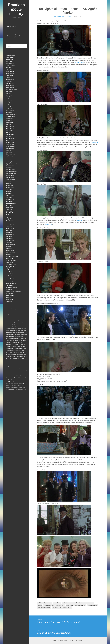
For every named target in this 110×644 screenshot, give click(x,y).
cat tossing (24, 370)
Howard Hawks (10, 142)
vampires (19, 325)
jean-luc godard (10, 346)
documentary (17, 311)
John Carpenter (10, 83)
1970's (25, 311)
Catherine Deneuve (68, 603)
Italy (15, 319)
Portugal (7, 344)
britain (11, 317)
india (15, 346)
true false (15, 317)
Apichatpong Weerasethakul (13, 292)
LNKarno (16, 331)
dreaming (23, 346)
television (8, 317)
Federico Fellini (10, 119)
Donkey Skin (48, 225)
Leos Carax (9, 81)
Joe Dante (8, 105)
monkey (7, 366)
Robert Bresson (10, 73)
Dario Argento (9, 62)
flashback (11, 372)
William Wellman (10, 296)
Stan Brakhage (10, 71)
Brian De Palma (10, 107)
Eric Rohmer (9, 243)
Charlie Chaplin (10, 87)
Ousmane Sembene (11, 252)
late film (7, 364)
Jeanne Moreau (92, 605)
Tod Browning (9, 75)
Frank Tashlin (9, 272)
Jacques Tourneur (11, 280)
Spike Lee (8, 184)
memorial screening (12, 348)
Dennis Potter (9, 227)
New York (8, 321)
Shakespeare (24, 362)
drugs (13, 323)
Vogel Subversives (9, 380)
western (22, 321)
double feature (16, 333)
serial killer (11, 362)
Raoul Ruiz (8, 246)
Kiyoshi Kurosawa (10, 180)
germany (12, 321)
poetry (19, 343)
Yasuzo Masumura (11, 203)
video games (18, 382)
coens (17, 390)
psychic (7, 360)
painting (23, 325)
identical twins (14, 388)
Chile (13, 376)
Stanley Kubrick (10, 176)
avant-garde (21, 319)
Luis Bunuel (9, 77)
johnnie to (20, 352)
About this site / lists (11, 23)
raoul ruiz (20, 341)
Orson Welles (9, 294)
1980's (22, 311)
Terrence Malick (10, 195)
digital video (15, 343)
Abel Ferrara (9, 121)
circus (10, 364)
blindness (15, 358)
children (15, 325)
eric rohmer (25, 372)
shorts (13, 311)
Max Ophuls (9, 215)
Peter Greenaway (10, 138)
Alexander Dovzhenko (12, 115)
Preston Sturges (10, 266)
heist (22, 374)
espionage (24, 348)
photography (8, 339)
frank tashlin (13, 390)
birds (22, 317)
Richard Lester (9, 185)
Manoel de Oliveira (11, 213)
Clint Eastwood (80, 603)
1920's (13, 319)
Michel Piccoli (8, 378)
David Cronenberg (10, 99)
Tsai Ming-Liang (10, 278)
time (6, 358)
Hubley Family (9, 150)
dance (17, 327)
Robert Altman (10, 58)
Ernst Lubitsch (9, 189)
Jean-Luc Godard (10, 134)
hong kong (8, 329)
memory (25, 335)
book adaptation (21, 339)
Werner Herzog (10, 144)
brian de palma (17, 384)
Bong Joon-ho (9, 68)
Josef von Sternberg (11, 288)
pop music (10, 333)
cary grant (17, 368)
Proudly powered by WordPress (60, 641)
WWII (15, 327)
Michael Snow (9, 258)
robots (7, 333)
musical (25, 315)
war (20, 333)
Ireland (21, 384)
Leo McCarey (9, 205)
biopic (7, 384)
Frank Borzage (10, 70)
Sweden (11, 354)
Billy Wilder (8, 298)
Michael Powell (10, 229)
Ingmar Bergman (10, 66)
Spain (22, 333)
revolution (22, 343)
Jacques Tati (9, 274)
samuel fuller (18, 344)
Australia (10, 343)
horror (10, 311)
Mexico (25, 329)
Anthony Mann (10, 199)
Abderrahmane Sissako (12, 256)
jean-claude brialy (80, 605)
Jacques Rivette (10, 241)
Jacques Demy (10, 111)
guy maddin (21, 368)
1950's (25, 313)
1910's (19, 364)
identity (19, 317)
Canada (25, 333)
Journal (7, 362)
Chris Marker (9, 201)
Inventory (25, 374)
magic (13, 337)
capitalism (11, 374)
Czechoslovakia (16, 370)
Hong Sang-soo (21, 380)
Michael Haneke (10, 140)
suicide (26, 319)
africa (7, 319)
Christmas (22, 350)
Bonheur (80, 220)
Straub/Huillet (9, 262)
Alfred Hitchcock (10, 146)
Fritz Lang (8, 182)
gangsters (8, 335)
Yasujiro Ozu (9, 219)
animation (11, 313)
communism (21, 390)
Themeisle (80, 641)
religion (21, 327)
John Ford (8, 125)
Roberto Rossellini (10, 244)
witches (22, 337)
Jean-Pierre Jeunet (11, 158)
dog (26, 344)
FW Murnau (9, 211)
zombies (22, 323)
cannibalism (8, 350)
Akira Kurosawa (10, 178)
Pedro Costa (9, 97)
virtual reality (20, 386)
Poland (20, 378)
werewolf (24, 378)
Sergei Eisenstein (10, 117)
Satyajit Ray (9, 233)
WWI (9, 358)
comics (24, 327)
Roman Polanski (10, 225)
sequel (15, 315)
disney (12, 339)
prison (19, 331)
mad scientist (19, 348)
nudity (20, 366)
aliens (10, 323)
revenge (15, 321)
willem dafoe (17, 356)
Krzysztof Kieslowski (11, 172)
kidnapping (11, 327)
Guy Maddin (9, 193)
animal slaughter (23, 356)
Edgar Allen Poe (17, 374)
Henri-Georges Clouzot (12, 89)
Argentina (14, 354)
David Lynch (9, 191)
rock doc (18, 323)
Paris (26, 364)
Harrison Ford (60, 605)
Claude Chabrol (10, 85)
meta (12, 350)
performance (23, 382)
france (18, 313)
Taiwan (11, 370)
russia (12, 325)
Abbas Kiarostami (10, 170)
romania (16, 376)
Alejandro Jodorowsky (12, 164)
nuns (18, 388)
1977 (8, 341)
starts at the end (20, 358)
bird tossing (10, 386)
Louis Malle (9, 197)
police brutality (9, 337)
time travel (12, 335)
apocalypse (8, 325)
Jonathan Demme (11, 109)
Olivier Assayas (10, 64)
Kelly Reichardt (10, 235)
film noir (7, 374)
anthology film (18, 335)
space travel (14, 329)
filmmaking (11, 315)
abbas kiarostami (15, 378)
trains (22, 329)
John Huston (9, 152)
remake (7, 327)
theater (22, 335)
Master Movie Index (11, 27)
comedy (19, 329)
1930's (21, 315)
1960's (15, 313)
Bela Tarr (8, 270)
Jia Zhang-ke (9, 162)
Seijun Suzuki (9, 268)
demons (15, 339)
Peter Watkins (9, 290)
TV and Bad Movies (11, 30)
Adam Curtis (9, 103)
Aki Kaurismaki (10, 166)
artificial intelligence (10, 356)
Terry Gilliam (9, 132)
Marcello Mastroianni (44, 607)
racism (10, 331)
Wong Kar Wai (9, 299)
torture (11, 358)
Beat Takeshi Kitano (11, 174)
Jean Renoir (9, 237)
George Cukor (9, 101)
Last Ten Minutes (15, 341)
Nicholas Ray (9, 231)
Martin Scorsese (10, 250)
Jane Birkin (70, 605)
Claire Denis (9, 113)
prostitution (12, 368)
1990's (7, 313)
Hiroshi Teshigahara (11, 276)
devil (7, 348)
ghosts (10, 319)
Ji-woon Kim (9, 160)
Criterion (21, 313)
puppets (23, 364)
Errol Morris (9, 209)
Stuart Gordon (9, 136)
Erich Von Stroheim (11, 264)
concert (17, 366)
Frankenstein (12, 382)
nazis (7, 331)
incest (21, 370)
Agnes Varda (9, 286)
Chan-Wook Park (10, 221)
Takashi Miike (9, 207)
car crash (15, 380)
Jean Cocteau (9, 91)
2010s (22, 309)
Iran (10, 341)
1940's (18, 315)
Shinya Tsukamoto (11, 284)
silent (17, 319)
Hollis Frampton (10, 126)
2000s (7, 311)
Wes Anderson (10, 60)
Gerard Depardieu (49, 605)
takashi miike (19, 360)
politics (19, 321)
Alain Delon (57, 603)
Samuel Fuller (9, 130)
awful (12, 331)
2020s (25, 309)
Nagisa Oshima (10, 217)
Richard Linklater (10, 187)
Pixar (7, 223)
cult (6, 346)
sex (11, 329)
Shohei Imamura (10, 154)
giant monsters (12, 366)
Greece (21, 388)
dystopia (23, 344)
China (15, 323)
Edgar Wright (9, 301)
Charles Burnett (10, 79)
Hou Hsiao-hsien (10, 148)
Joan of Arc (95, 142)
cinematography (12, 360)
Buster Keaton (9, 168)
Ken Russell (9, 248)
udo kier (25, 390)
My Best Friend (79, 63)
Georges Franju (10, 128)
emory (19, 337)
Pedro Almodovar (10, 56)
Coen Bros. (9, 93)
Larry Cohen (9, 95)
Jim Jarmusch (9, 156)
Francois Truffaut (10, 282)
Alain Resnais (9, 239)
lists (24, 317)
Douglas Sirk (9, 254)
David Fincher (9, 123)
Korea (16, 337)
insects (7, 372)
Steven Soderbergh (11, 260)
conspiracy (20, 372)
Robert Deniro (8, 376)
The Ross (15, 386)
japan (7, 315)
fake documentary (18, 362)
